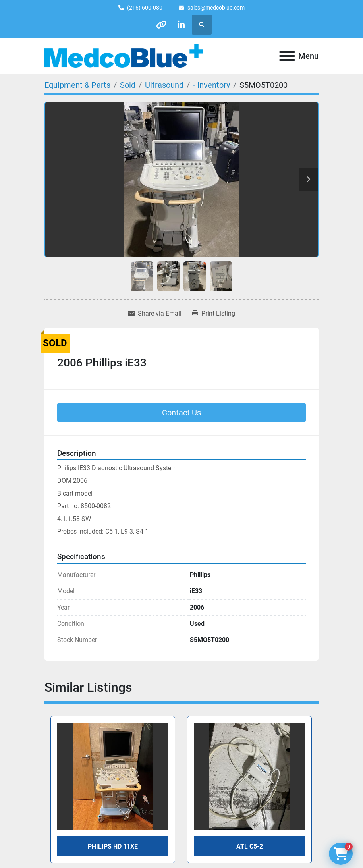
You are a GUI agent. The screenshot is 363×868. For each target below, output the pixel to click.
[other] (161, 25)
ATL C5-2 (250, 846)
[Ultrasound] (164, 85)
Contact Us (181, 413)
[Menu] (287, 56)
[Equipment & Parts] (77, 85)
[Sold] (128, 85)
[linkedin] (181, 25)
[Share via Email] (155, 314)
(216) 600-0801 (146, 8)
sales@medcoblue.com (216, 8)
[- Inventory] (211, 85)
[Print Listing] (213, 314)
